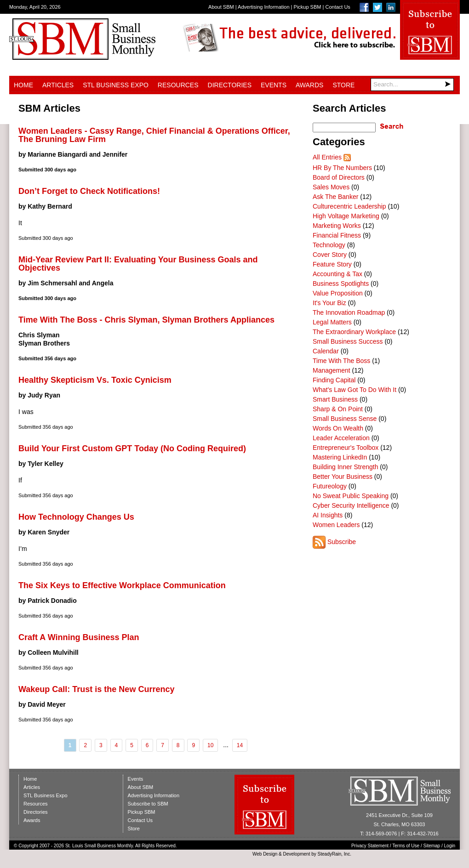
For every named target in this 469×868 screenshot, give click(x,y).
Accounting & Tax (337, 274)
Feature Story (332, 264)
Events (274, 85)
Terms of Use (406, 846)
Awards (309, 85)
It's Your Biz (329, 303)
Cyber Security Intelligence (351, 505)
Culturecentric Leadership (349, 206)
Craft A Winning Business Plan (79, 637)
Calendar (326, 351)
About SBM (221, 7)
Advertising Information (264, 7)
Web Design (265, 854)
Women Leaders (336, 525)
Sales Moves (331, 187)
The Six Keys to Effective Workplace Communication (122, 585)
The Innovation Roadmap (349, 312)
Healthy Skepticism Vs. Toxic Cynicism (95, 380)
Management (332, 370)
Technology (329, 245)
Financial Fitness (337, 235)
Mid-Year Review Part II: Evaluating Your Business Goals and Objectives (138, 264)
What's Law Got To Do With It (355, 390)
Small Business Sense (345, 419)
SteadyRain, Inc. (335, 854)
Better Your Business (343, 477)
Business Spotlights (341, 284)
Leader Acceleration (341, 438)
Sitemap (432, 846)
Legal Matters (332, 322)
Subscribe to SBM (148, 804)
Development (297, 854)
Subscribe (342, 542)
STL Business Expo (116, 85)
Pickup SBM (308, 7)
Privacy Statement (370, 846)
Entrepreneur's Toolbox (346, 448)
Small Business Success (348, 341)
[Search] (412, 85)
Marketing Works (337, 226)
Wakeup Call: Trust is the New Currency (96, 689)
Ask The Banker (335, 197)
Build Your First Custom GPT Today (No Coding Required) (132, 448)
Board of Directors (339, 177)
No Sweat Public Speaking (351, 496)
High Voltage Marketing (346, 216)
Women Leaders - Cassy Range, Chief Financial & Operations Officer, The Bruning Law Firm (154, 135)
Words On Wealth (338, 428)
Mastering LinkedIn (340, 457)
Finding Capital (334, 380)
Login (450, 846)
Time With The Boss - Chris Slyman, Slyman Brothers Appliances (146, 320)
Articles (58, 85)
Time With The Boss (341, 361)
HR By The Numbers (342, 168)
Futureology (330, 486)
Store (343, 85)
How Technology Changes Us (76, 517)
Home (23, 85)
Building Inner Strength (345, 467)
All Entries (327, 157)
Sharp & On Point (338, 409)
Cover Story (330, 255)
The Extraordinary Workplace (354, 332)
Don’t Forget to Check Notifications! (89, 191)
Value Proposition (338, 293)
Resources (178, 85)
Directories (230, 85)
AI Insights (328, 515)
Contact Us (337, 7)
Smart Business (335, 399)
